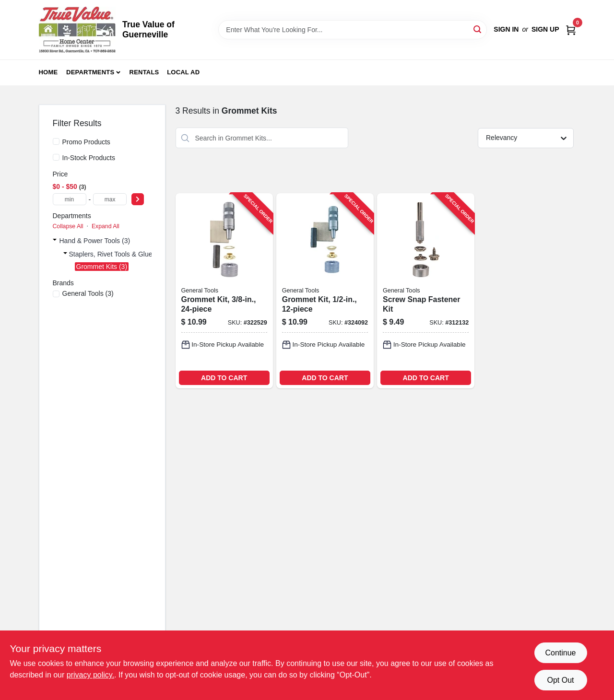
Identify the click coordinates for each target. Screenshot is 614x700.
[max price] (110, 199)
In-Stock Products (89, 158)
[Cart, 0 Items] (571, 29)
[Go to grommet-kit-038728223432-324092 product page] (325, 291)
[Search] (478, 29)
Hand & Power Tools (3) (95, 241)
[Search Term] (353, 30)
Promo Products (86, 142)
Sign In (506, 29)
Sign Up (545, 29)
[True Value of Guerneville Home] (77, 30)
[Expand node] (55, 241)
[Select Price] (138, 199)
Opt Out (560, 680)
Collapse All (68, 226)
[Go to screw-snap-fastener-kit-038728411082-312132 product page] (426, 291)
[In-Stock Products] (56, 157)
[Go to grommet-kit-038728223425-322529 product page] (224, 291)
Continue (560, 653)
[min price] (70, 199)
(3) (88, 293)
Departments (90, 72)
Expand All (106, 226)
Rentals (144, 72)
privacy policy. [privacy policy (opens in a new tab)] (90, 675)
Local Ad (183, 72)
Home (48, 72)
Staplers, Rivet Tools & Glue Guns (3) (125, 254)
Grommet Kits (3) (102, 267)
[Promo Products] (56, 141)
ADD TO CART (224, 378)
